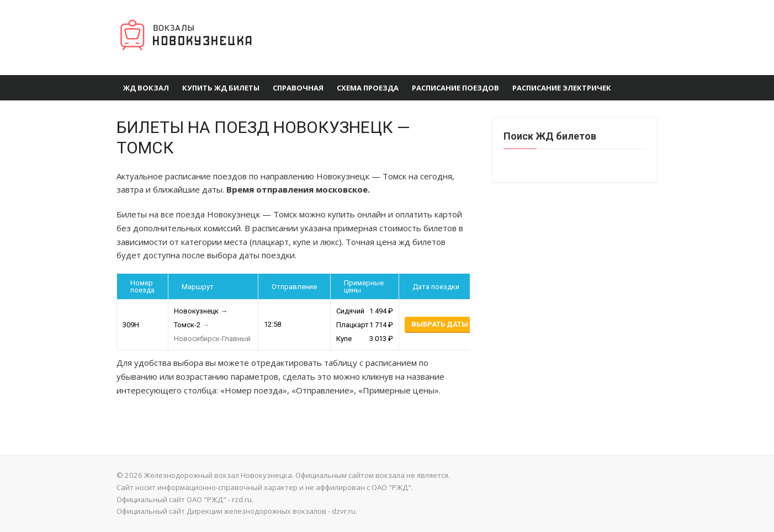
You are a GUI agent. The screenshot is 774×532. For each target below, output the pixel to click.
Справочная (298, 88)
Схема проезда (368, 88)
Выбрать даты (440, 324)
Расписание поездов (455, 88)
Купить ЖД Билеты (221, 88)
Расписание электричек (562, 88)
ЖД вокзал (146, 88)
